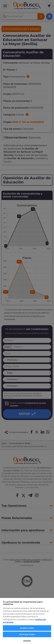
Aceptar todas (27, 628)
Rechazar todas (27, 634)
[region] (27, 621)
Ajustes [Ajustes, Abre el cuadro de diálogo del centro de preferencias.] (27, 641)
